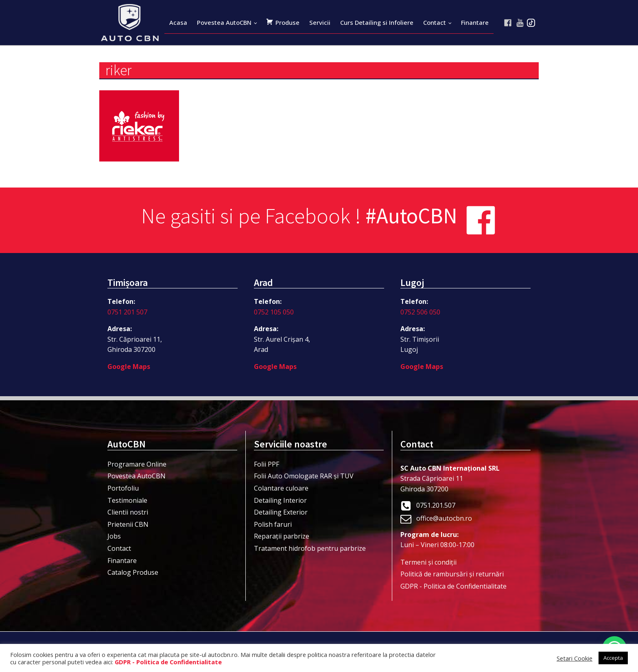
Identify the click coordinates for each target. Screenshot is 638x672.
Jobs (114, 536)
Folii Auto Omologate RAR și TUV (304, 476)
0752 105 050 (274, 312)
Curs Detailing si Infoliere (377, 22)
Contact (435, 22)
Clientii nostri (128, 512)
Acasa (178, 22)
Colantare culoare (281, 488)
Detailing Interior (280, 500)
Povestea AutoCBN (224, 22)
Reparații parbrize (282, 536)
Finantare (475, 22)
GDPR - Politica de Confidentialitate (453, 586)
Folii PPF (267, 464)
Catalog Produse (133, 572)
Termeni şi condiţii (428, 562)
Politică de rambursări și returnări (452, 574)
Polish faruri (273, 524)
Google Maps (129, 367)
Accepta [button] (613, 658)
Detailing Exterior (281, 512)
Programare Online (137, 464)
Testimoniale (127, 500)
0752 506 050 (420, 312)
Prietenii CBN (128, 524)
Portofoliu (123, 488)
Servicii (320, 22)
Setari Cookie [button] (575, 658)
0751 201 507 (127, 312)
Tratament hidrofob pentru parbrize (310, 548)
